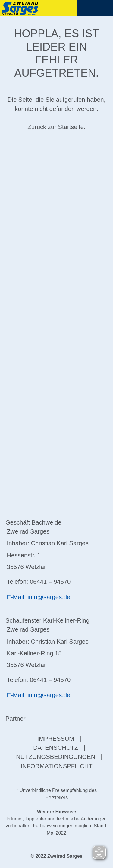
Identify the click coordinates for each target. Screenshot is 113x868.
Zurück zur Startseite (56, 127)
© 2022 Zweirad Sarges (57, 856)
